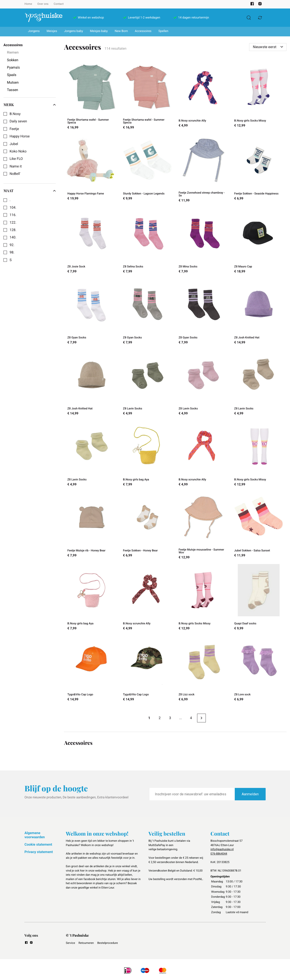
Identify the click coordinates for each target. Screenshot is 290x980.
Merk (30, 105)
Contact (59, 4)
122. (13, 223)
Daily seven (18, 121)
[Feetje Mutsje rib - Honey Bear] (92, 526)
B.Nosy (15, 114)
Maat (30, 191)
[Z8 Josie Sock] (92, 241)
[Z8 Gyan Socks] (92, 312)
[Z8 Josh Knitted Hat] (259, 312)
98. (12, 252)
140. (13, 237)
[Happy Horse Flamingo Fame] (92, 169)
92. (12, 245)
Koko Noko (18, 151)
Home (28, 4)
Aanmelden (250, 794)
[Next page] (201, 718)
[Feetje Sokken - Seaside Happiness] (259, 169)
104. (13, 208)
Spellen (163, 31)
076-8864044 (219, 854)
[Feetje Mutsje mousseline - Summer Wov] (203, 526)
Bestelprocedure (107, 943)
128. (13, 230)
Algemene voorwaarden (35, 835)
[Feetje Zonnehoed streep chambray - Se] (203, 169)
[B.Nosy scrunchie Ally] (203, 96)
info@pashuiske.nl (222, 849)
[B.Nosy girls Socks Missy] (259, 96)
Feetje (14, 129)
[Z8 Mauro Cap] (259, 241)
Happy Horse (20, 136)
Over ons (43, 4)
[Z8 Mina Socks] (203, 241)
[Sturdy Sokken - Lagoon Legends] (148, 169)
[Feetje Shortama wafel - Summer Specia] (92, 96)
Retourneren (86, 943)
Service (70, 943)
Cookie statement (38, 844)
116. (13, 215)
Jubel (14, 144)
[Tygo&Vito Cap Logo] (92, 669)
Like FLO (16, 159)
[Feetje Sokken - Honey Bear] (148, 526)
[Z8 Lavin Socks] (148, 383)
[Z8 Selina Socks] (148, 241)
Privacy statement (39, 852)
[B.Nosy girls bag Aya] (148, 454)
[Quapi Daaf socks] (259, 598)
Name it (16, 166)
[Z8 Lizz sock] (203, 669)
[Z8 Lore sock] (259, 669)
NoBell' (15, 174)
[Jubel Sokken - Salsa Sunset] (259, 526)
